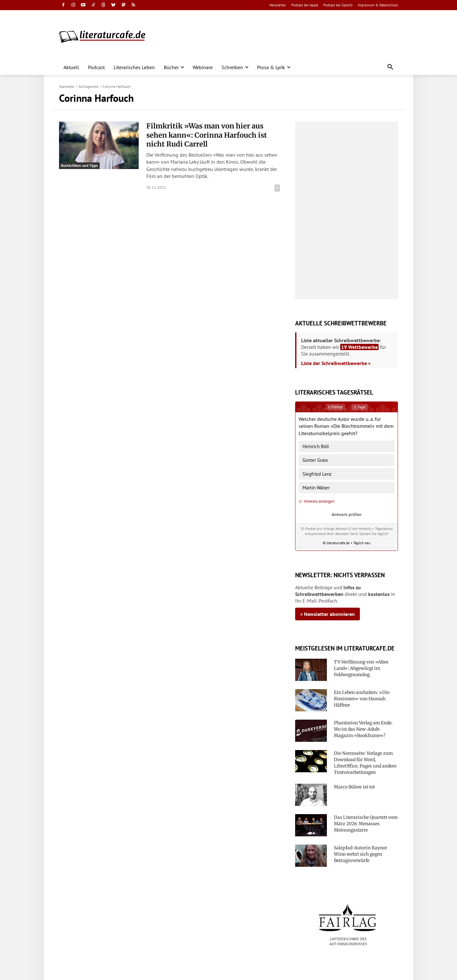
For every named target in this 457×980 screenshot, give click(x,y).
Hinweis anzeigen (317, 501)
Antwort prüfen (347, 514)
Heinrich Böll (316, 446)
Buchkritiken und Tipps (79, 165)
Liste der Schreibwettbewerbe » (336, 363)
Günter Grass (315, 460)
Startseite (67, 86)
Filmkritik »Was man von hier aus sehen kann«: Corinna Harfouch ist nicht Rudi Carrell (207, 135)
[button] (390, 67)
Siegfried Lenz (317, 474)
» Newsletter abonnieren (328, 614)
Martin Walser (316, 488)
